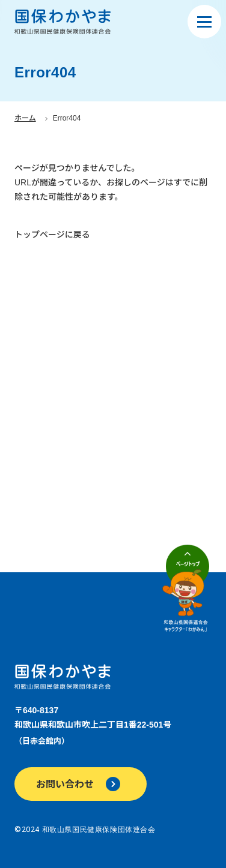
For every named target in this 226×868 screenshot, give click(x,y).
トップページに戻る (52, 235)
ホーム (25, 118)
